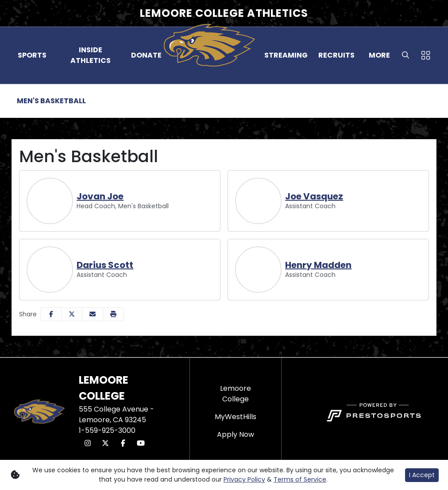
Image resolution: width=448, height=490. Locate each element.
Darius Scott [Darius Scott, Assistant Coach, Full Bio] (105, 265)
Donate (146, 55)
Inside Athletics (91, 55)
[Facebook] (123, 443)
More (379, 55)
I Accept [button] (422, 475)
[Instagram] (88, 443)
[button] (32, 55)
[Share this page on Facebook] (51, 314)
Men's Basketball (51, 101)
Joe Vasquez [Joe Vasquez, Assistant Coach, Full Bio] (314, 196)
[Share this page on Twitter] (72, 314)
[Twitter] (105, 443)
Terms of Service (300, 479)
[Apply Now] (236, 435)
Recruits (336, 55)
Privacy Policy (244, 479)
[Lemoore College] (236, 394)
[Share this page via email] (93, 314)
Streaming (286, 55)
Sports (32, 55)
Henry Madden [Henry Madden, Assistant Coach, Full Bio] (318, 265)
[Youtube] (141, 443)
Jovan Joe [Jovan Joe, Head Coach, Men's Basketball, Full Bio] (100, 196)
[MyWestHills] (236, 417)
